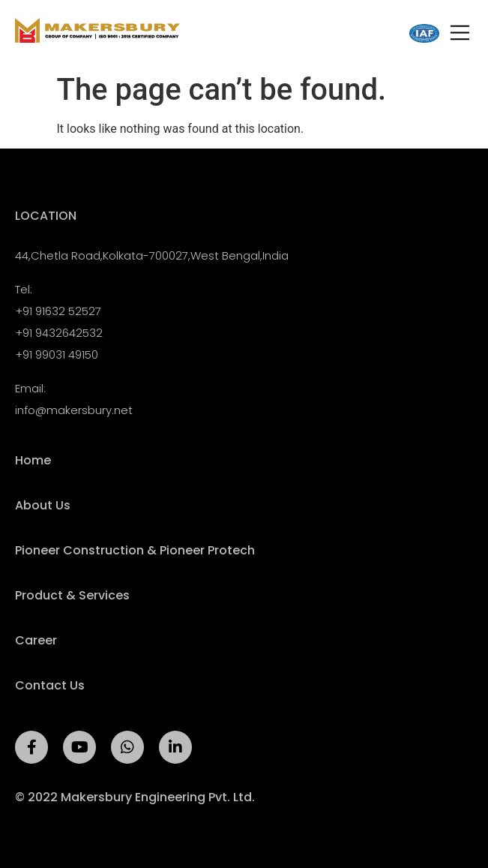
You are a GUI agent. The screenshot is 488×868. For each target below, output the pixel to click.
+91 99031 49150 (57, 354)
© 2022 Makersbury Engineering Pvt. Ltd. (135, 797)
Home (33, 461)
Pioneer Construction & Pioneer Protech (135, 551)
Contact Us (50, 686)
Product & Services (72, 596)
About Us (43, 506)
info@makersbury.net (74, 410)
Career (36, 641)
